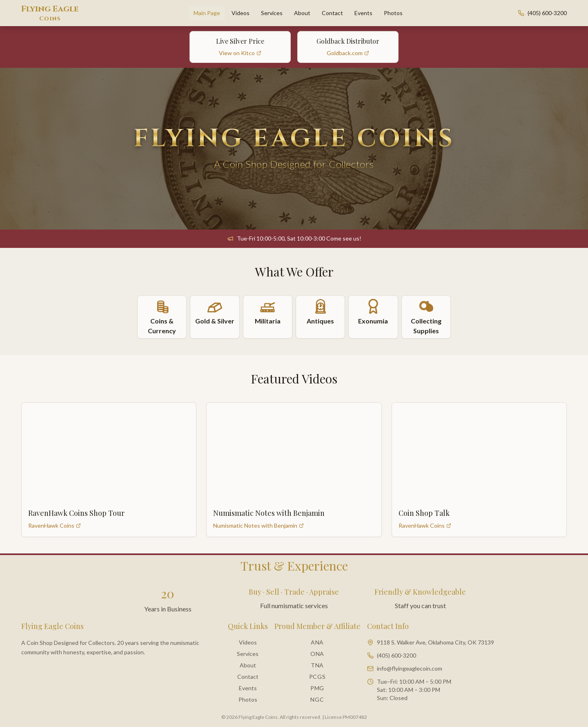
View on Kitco (240, 53)
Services (272, 13)
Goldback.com (348, 53)
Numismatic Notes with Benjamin (258, 525)
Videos (241, 13)
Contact (332, 13)
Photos (393, 13)
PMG (317, 688)
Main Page (207, 13)
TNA (317, 665)
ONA (317, 654)
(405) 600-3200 (547, 13)
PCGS (317, 677)
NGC (317, 699)
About (302, 13)
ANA (317, 642)
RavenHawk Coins (55, 525)
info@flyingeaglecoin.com (410, 668)
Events (363, 13)
